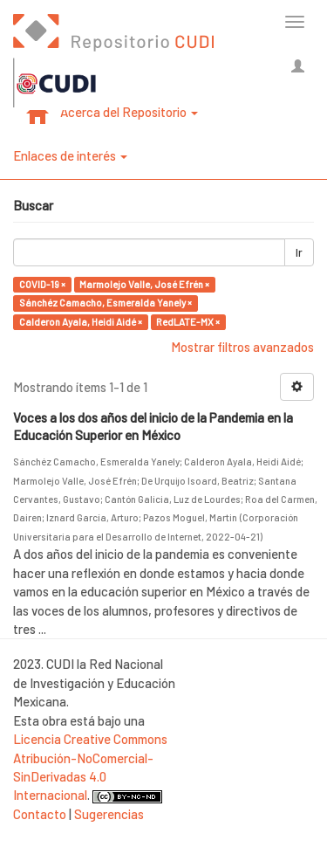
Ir (299, 252)
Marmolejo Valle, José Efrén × (144, 284)
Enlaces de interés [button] (70, 155)
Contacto (40, 814)
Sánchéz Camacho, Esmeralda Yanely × (106, 303)
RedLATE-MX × (188, 322)
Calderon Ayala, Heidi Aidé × (81, 322)
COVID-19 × (42, 284)
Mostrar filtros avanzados (242, 347)
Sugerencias (109, 814)
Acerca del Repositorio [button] (129, 112)
